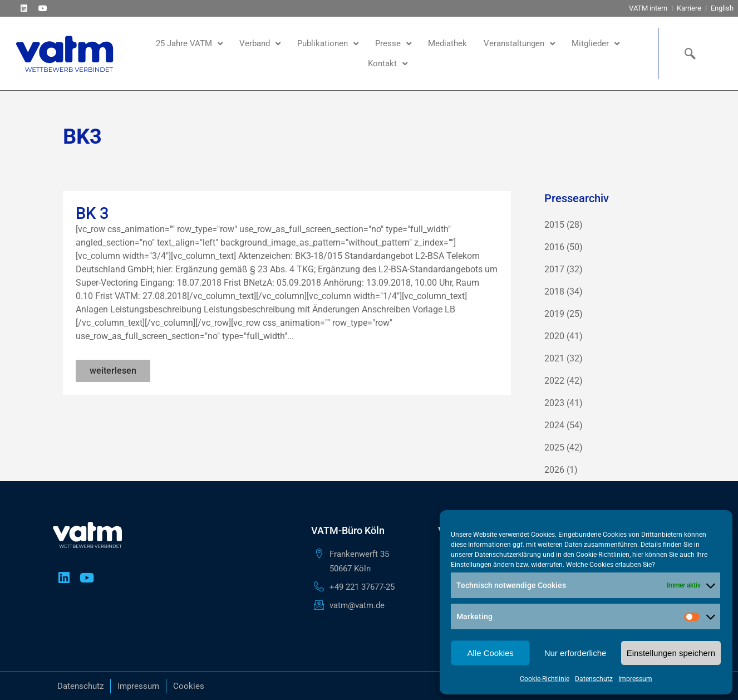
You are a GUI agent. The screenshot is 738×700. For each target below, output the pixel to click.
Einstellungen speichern (671, 653)
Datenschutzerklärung (508, 555)
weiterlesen (113, 371)
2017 (554, 269)
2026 (554, 470)
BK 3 (92, 213)
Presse (393, 44)
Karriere (689, 8)
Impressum (635, 679)
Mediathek (447, 43)
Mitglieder (596, 44)
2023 (554, 403)
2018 (554, 292)
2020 (554, 336)
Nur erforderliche (575, 653)
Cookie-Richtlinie (545, 679)
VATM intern (648, 8)
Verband (260, 44)
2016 (554, 247)
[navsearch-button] (687, 53)
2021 (554, 358)
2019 (554, 314)
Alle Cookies (490, 653)
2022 (554, 381)
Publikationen (328, 44)
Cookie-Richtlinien (603, 555)
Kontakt (388, 64)
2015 (554, 225)
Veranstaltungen (519, 44)
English (722, 8)
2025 (554, 447)
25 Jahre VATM (189, 44)
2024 (554, 425)
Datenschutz (594, 679)
